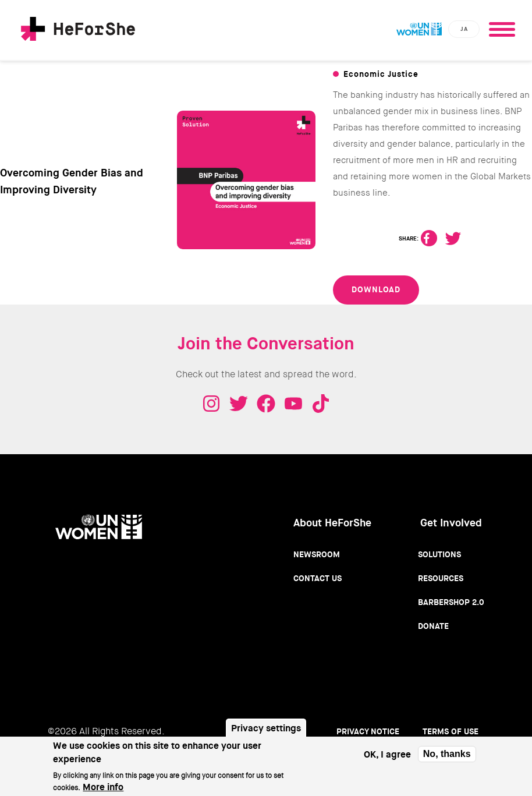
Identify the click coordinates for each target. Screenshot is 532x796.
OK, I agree (387, 760)
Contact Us (318, 578)
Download (376, 289)
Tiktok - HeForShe (321, 404)
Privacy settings (266, 733)
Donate (433, 626)
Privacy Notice (368, 731)
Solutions (439, 554)
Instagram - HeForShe (211, 404)
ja (464, 29)
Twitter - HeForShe (239, 404)
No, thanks (447, 759)
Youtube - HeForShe (293, 404)
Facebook (429, 238)
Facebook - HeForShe (266, 404)
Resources (441, 578)
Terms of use (451, 731)
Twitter (453, 238)
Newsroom (317, 554)
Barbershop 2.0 (451, 602)
